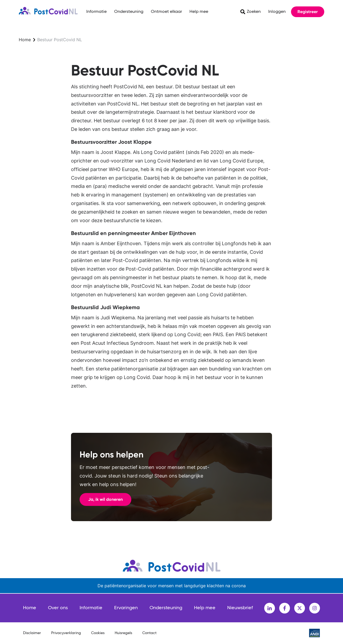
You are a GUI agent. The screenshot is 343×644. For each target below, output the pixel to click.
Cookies (98, 633)
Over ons (58, 608)
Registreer (308, 12)
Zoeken (254, 12)
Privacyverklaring (66, 633)
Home (25, 40)
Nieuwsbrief (240, 608)
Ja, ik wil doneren (105, 499)
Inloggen (277, 12)
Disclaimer (32, 633)
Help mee (199, 12)
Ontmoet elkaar (166, 12)
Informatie (96, 12)
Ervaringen (126, 608)
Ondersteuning (129, 12)
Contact (149, 633)
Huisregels (123, 633)
